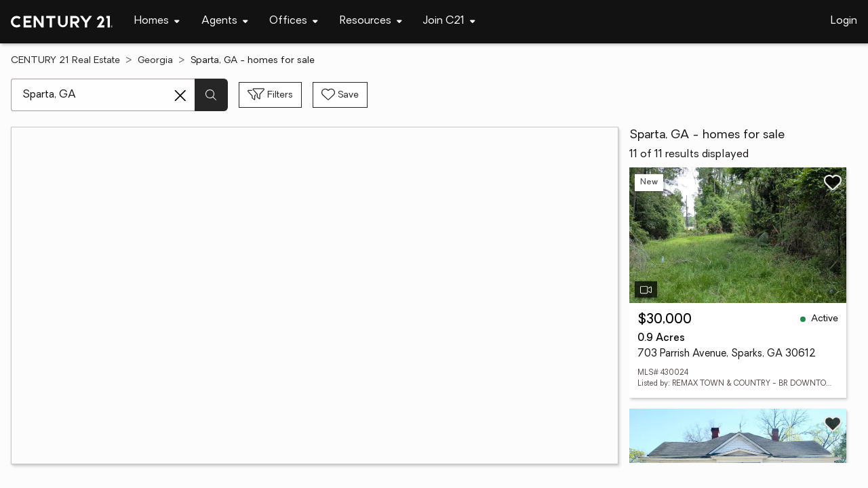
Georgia (155, 61)
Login (844, 21)
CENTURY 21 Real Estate (65, 61)
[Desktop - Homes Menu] (157, 21)
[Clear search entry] (180, 96)
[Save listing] (833, 182)
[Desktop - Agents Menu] (225, 21)
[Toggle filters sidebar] (270, 95)
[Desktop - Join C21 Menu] (449, 21)
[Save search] (340, 95)
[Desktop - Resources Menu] (371, 21)
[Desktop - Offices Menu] (294, 21)
